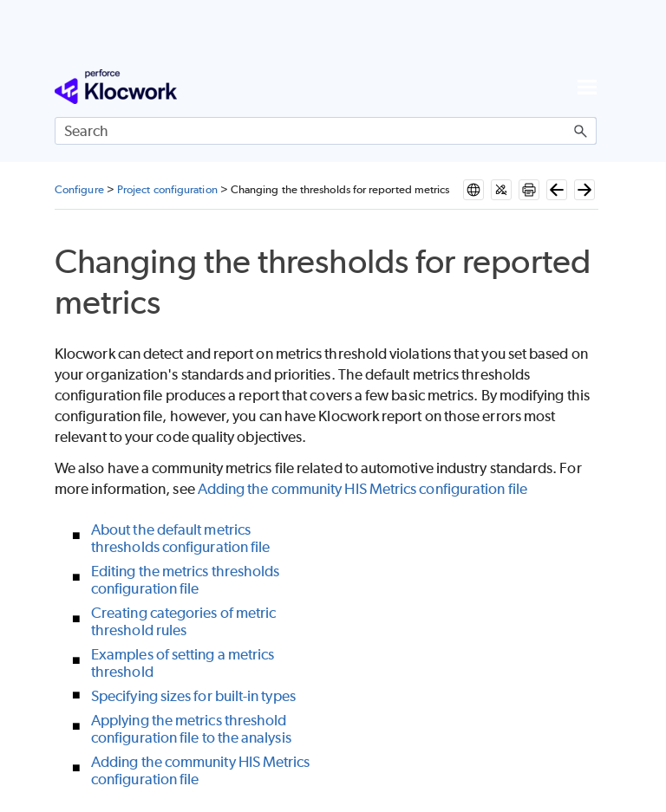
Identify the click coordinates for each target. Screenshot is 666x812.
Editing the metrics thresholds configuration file (185, 580)
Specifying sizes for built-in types (193, 696)
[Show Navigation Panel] (587, 87)
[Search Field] (326, 131)
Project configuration (167, 189)
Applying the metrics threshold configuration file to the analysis (191, 729)
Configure (79, 189)
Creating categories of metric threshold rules (183, 621)
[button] (581, 131)
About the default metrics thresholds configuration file (180, 538)
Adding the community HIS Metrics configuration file (362, 489)
